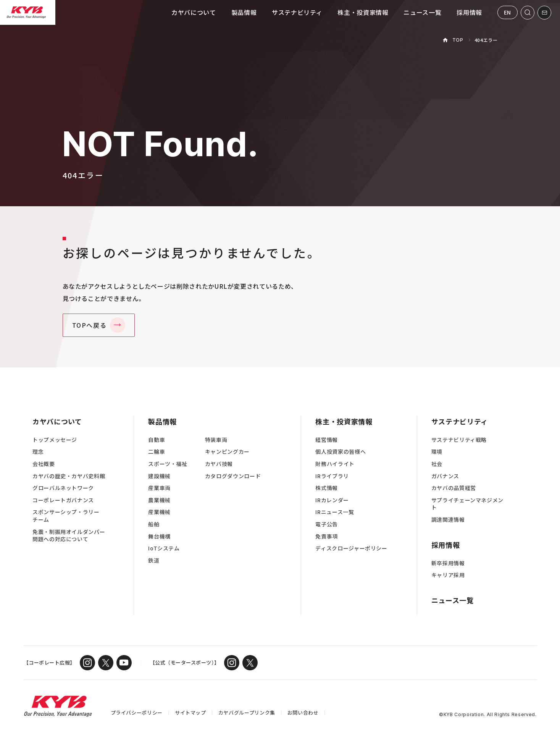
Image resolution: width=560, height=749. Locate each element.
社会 (437, 464)
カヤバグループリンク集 (247, 713)
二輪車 (157, 452)
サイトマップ (190, 713)
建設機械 (159, 476)
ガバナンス (445, 476)
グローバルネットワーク (63, 488)
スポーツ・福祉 (168, 464)
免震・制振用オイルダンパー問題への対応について (69, 536)
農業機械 (159, 500)
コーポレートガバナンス (63, 500)
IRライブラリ (332, 476)
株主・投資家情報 (363, 12)
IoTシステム (164, 548)
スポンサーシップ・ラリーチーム (66, 516)
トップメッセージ (55, 440)
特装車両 (216, 440)
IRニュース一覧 (335, 512)
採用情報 (469, 12)
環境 (437, 452)
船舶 (154, 524)
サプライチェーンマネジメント (467, 504)
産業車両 (159, 488)
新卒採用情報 (448, 563)
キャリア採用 (448, 575)
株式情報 (327, 488)
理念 (38, 452)
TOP (458, 40)
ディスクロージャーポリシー (351, 548)
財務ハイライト (335, 464)
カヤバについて (194, 12)
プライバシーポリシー (137, 713)
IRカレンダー (332, 500)
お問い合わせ (303, 713)
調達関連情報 (448, 520)
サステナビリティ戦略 (459, 440)
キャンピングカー (227, 452)
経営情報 (327, 440)
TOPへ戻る (90, 325)
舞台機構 (159, 536)
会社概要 (44, 464)
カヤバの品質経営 (454, 488)
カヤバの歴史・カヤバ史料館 (69, 476)
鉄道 (154, 561)
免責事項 (327, 536)
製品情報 (244, 12)
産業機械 (159, 512)
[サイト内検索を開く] (528, 13)
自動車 (157, 440)
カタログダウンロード (233, 476)
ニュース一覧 (422, 12)
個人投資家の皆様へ (341, 452)
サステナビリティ (297, 12)
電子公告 (327, 524)
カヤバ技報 (219, 464)
